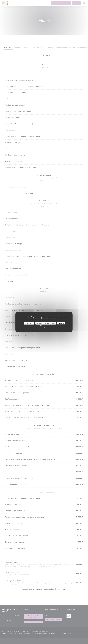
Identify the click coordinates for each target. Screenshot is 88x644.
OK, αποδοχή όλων (29, 323)
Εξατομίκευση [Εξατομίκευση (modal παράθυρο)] (61, 323)
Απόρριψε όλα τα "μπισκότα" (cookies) (46, 323)
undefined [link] (44, 328)
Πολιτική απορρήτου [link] (45, 326)
